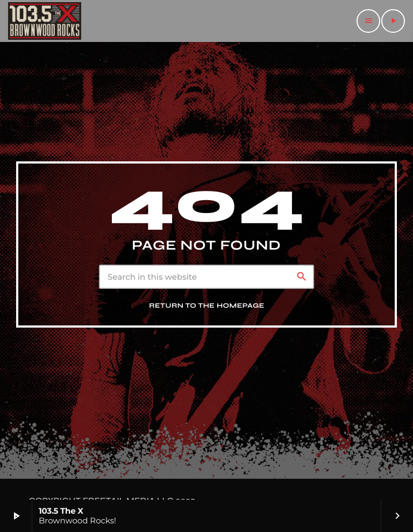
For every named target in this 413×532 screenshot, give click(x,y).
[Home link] (45, 21)
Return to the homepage (207, 306)
